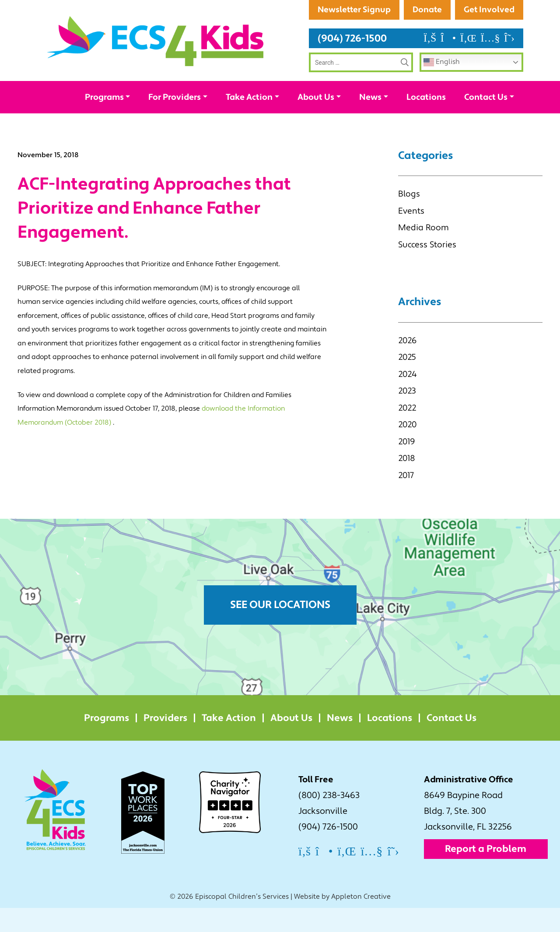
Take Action (249, 121)
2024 (407, 398)
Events (411, 235)
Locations (426, 121)
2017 (406, 499)
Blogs (409, 218)
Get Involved (489, 34)
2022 (407, 432)
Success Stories (427, 269)
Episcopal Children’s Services (242, 921)
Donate (427, 34)
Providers (165, 742)
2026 (407, 365)
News (370, 121)
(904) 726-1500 (352, 62)
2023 (407, 415)
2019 (406, 466)
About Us (316, 121)
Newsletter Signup (477, 10)
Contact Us (486, 121)
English (442, 86)
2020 (407, 449)
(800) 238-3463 (329, 819)
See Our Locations (280, 629)
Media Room (423, 252)
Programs (104, 121)
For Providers (175, 121)
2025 (407, 381)
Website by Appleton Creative (342, 921)
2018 (407, 482)
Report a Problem (486, 873)
